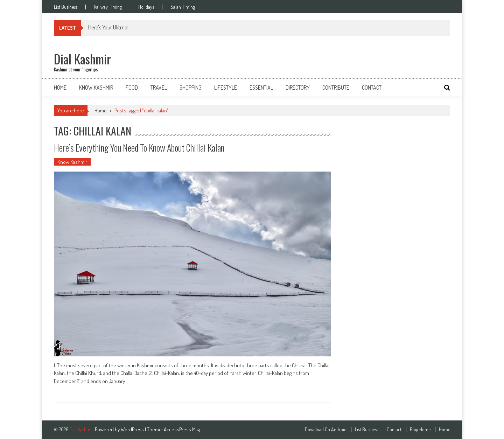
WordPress (133, 429)
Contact (372, 88)
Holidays (146, 7)
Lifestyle (226, 88)
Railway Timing (108, 7)
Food (132, 88)
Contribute (336, 88)
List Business (66, 7)
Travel (159, 88)
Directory (298, 88)
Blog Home (420, 430)
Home (60, 88)
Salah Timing (183, 7)
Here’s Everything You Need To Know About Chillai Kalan (139, 148)
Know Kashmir (96, 88)
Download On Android (326, 430)
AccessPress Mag (182, 429)
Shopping (191, 88)
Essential (261, 88)
